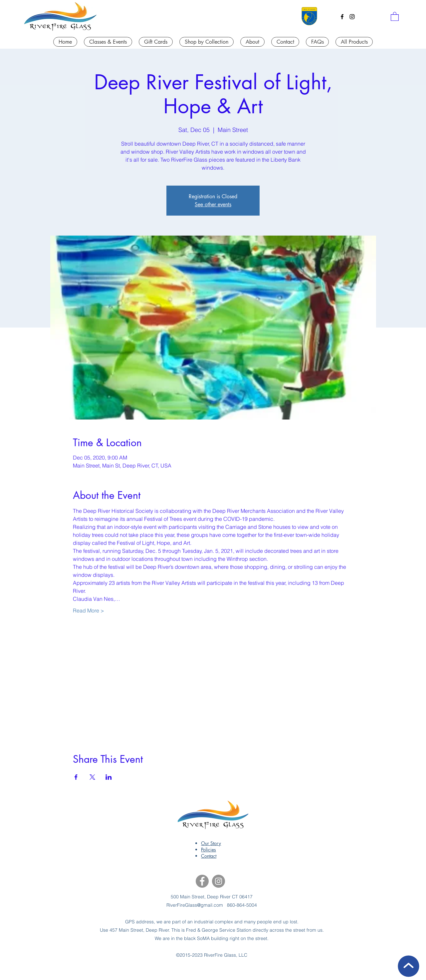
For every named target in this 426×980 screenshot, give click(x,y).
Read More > (89, 610)
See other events (213, 204)
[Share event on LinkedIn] (109, 777)
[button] (395, 16)
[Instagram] (352, 17)
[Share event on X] (92, 777)
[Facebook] (342, 17)
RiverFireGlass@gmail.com (195, 905)
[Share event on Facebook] (76, 777)
